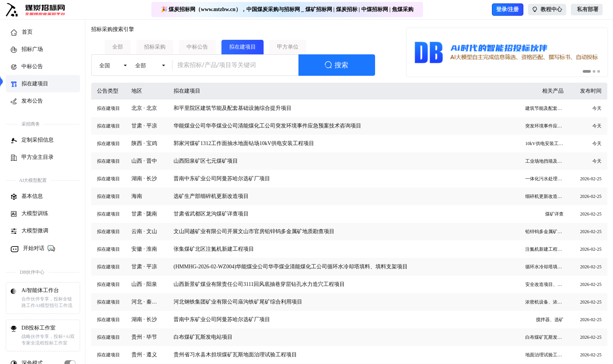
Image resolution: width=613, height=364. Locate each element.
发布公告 (27, 101)
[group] (507, 52)
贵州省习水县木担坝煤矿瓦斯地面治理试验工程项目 (235, 355)
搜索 (337, 65)
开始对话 (33, 248)
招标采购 (155, 47)
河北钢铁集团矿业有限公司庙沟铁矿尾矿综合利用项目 (238, 302)
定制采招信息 (32, 140)
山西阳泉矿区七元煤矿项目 (206, 161)
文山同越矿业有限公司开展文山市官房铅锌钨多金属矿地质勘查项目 (254, 231)
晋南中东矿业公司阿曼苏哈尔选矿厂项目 (222, 179)
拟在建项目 (30, 84)
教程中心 (547, 10)
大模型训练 (30, 214)
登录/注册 (508, 9)
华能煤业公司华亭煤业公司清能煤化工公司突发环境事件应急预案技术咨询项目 (267, 126)
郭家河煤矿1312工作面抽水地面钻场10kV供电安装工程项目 (244, 143)
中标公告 (27, 67)
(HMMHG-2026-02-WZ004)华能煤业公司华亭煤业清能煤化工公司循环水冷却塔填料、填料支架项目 (291, 267)
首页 (22, 33)
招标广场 (27, 50)
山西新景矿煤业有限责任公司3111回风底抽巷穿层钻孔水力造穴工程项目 (259, 284)
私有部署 (587, 10)
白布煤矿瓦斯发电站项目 (203, 337)
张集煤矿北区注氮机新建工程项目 (214, 249)
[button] (587, 71)
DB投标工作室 (43, 336)
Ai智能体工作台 (43, 298)
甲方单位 (288, 47)
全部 (118, 47)
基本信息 (27, 197)
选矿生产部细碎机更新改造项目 (211, 196)
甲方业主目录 (32, 158)
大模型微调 (30, 231)
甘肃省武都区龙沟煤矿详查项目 (211, 214)
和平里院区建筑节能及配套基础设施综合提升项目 (233, 108)
